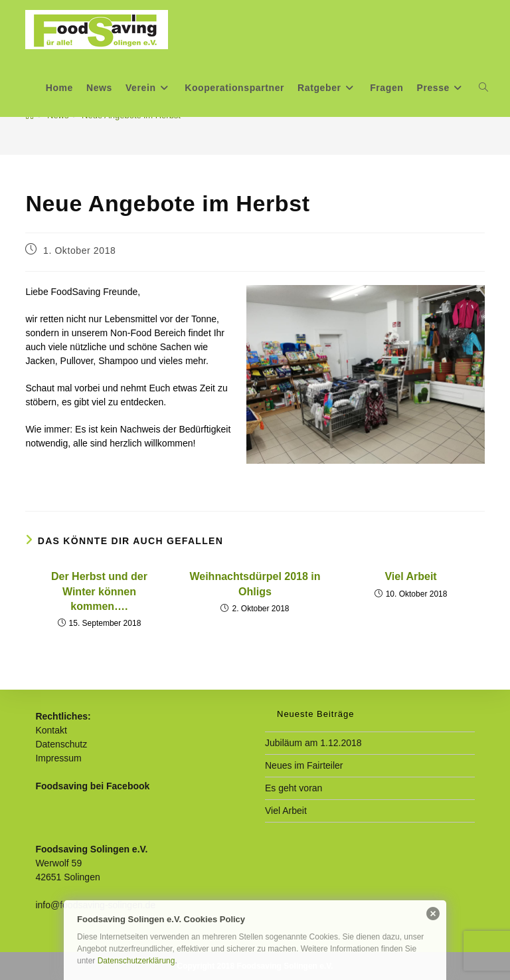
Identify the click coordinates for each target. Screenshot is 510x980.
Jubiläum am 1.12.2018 (313, 743)
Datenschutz (61, 744)
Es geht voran (294, 788)
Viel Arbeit (410, 576)
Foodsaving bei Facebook (92, 786)
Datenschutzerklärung (136, 961)
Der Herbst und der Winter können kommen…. (99, 591)
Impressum (58, 758)
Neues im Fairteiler (304, 765)
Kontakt (51, 730)
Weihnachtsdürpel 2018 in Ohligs (255, 584)
